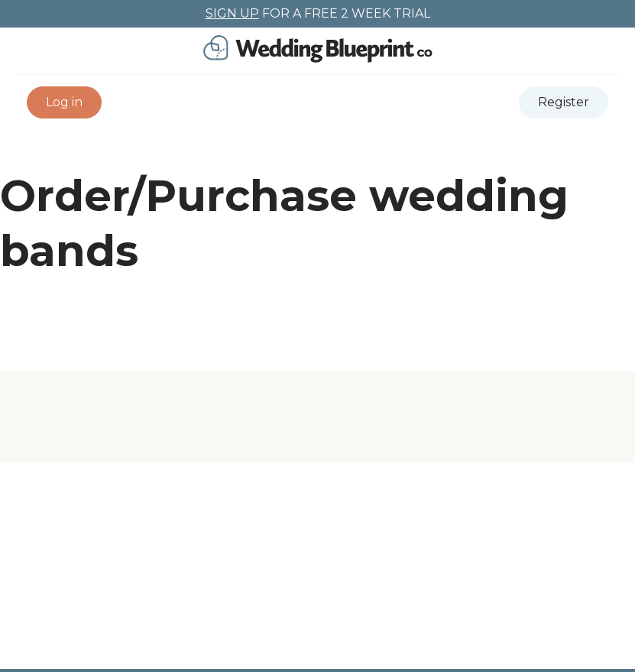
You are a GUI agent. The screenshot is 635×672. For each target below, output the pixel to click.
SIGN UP (232, 13)
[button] (64, 102)
